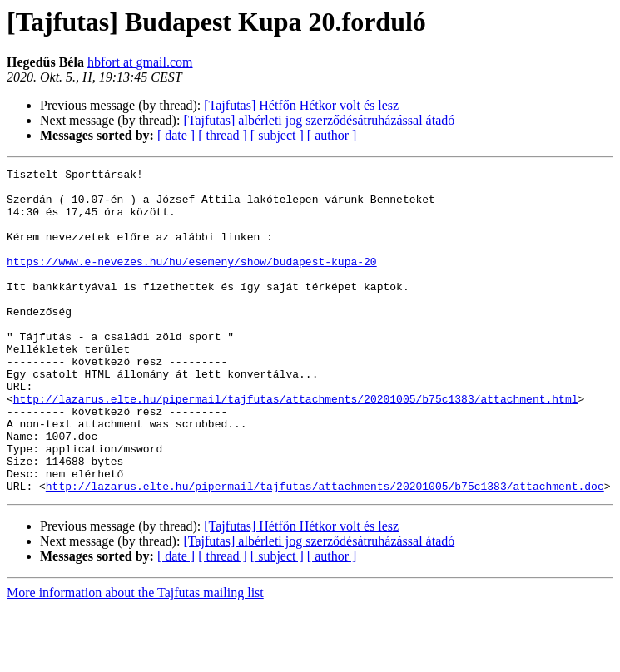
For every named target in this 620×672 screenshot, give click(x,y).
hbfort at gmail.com (140, 62)
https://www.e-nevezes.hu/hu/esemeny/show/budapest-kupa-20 (192, 281)
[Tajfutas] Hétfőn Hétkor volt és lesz (301, 105)
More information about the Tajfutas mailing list (135, 657)
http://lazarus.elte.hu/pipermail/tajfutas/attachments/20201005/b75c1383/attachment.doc (325, 551)
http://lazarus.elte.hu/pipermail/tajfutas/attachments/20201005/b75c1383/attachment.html (296, 446)
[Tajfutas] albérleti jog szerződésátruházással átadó (319, 120)
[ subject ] (277, 135)
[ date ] (176, 135)
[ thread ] (223, 135)
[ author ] (332, 135)
